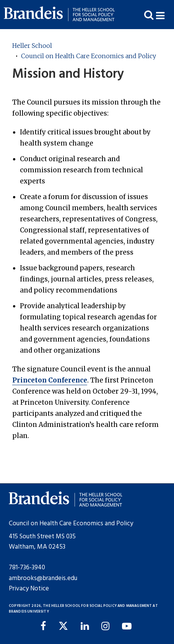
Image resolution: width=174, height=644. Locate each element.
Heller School (32, 46)
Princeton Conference (50, 380)
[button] (165, 15)
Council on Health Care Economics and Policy (89, 56)
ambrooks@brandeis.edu (43, 578)
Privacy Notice (29, 589)
